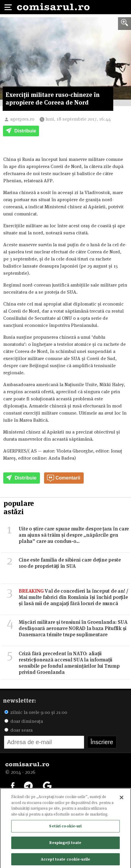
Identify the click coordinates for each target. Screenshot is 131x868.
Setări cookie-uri (65, 828)
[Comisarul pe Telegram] (28, 785)
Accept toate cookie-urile (65, 861)
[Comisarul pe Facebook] (13, 785)
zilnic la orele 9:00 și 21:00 (36, 712)
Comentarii (64, 478)
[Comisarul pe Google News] (47, 785)
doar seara (18, 730)
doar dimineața (24, 721)
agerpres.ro (22, 119)
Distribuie (21, 131)
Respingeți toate (65, 844)
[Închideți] (122, 800)
